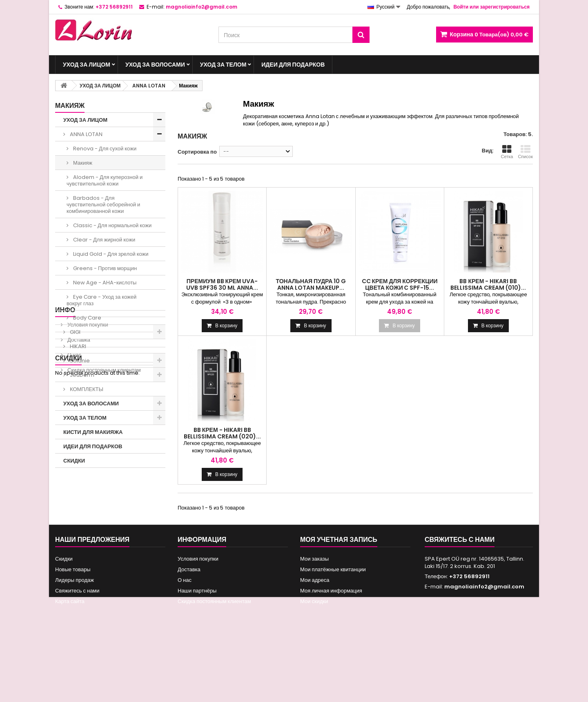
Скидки (68, 563)
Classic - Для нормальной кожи (112, 225)
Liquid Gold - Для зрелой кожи (110, 254)
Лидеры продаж (75, 654)
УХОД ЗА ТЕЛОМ (223, 65)
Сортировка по (197, 152)
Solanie (79, 361)
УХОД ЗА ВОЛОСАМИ (155, 65)
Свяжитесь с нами (77, 664)
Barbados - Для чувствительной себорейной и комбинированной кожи (103, 205)
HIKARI (77, 346)
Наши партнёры (197, 664)
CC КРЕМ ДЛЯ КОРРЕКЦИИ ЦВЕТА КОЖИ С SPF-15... (400, 284)
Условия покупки (87, 497)
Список (525, 152)
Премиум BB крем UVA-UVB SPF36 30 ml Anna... (222, 284)
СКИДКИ (74, 461)
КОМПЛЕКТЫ (86, 389)
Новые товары (73, 643)
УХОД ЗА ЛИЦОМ (87, 65)
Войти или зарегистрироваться (491, 7)
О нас (74, 527)
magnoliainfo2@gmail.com (484, 660)
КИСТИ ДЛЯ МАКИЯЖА (93, 432)
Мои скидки (314, 675)
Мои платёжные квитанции (333, 643)
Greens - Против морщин (104, 268)
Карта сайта (70, 675)
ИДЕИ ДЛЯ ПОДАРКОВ (293, 65)
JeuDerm (81, 375)
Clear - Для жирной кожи (104, 240)
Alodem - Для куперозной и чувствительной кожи (105, 180)
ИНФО (65, 482)
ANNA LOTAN (86, 134)
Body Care (87, 318)
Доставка (78, 512)
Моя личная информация (331, 664)
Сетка (507, 152)
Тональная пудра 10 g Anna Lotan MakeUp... (311, 284)
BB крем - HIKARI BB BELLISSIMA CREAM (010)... (488, 284)
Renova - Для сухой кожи (104, 149)
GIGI (75, 332)
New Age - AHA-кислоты (104, 283)
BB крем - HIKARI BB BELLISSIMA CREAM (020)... (222, 433)
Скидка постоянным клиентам (104, 542)
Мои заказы (314, 632)
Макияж (82, 163)
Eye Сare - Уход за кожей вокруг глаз (101, 300)
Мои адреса (315, 654)
